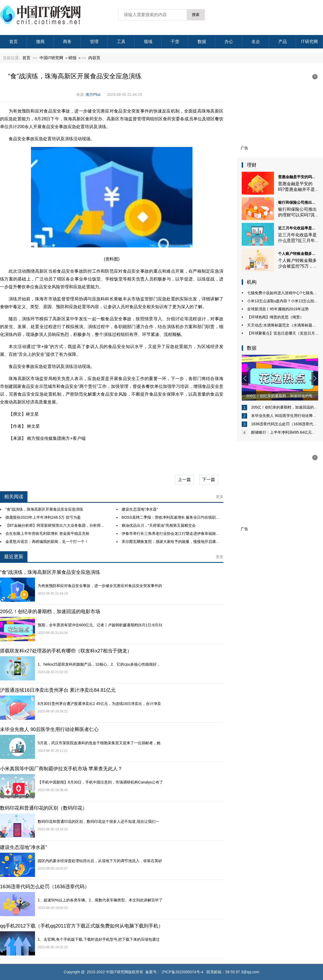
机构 (252, 282)
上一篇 (184, 480)
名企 (256, 42)
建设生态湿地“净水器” (140, 509)
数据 (202, 42)
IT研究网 (309, 42)
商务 (67, 42)
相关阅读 (14, 497)
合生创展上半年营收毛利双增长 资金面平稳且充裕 (47, 533)
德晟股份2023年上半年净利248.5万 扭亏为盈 (43, 517)
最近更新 (14, 557)
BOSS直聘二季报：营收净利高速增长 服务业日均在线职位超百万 (176, 517)
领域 (148, 42)
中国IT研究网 (51, 58)
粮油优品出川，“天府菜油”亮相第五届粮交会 (159, 525)
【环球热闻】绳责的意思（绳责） (275, 317)
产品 (283, 42)
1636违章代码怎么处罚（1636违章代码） (286, 424)
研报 (72, 58)
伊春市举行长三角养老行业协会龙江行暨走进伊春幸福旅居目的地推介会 (182, 533)
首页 (13, 42)
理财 (252, 165)
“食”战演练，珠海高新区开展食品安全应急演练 (44, 509)
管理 (94, 42)
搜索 (196, 15)
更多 (220, 497)
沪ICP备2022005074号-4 (182, 972)
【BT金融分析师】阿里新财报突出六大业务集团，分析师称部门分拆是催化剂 (70, 525)
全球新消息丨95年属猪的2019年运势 (278, 309)
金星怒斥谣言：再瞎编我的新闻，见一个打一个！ (47, 542)
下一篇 (209, 480)
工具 (121, 42)
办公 (229, 42)
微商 (40, 42)
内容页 (94, 58)
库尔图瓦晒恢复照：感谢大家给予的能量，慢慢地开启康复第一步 (176, 542)
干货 (175, 42)
